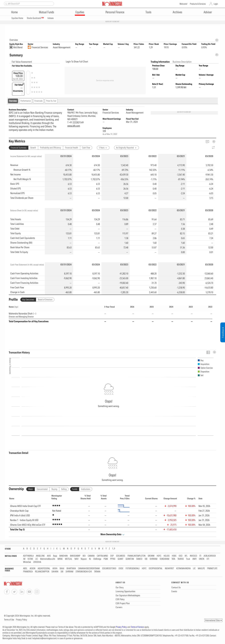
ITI (200, 556)
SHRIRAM (154, 559)
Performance (26, 101)
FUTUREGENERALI (133, 569)
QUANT (120, 559)
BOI (84, 556)
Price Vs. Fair (51, 101)
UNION (202, 559)
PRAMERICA (28, 572)
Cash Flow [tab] (86, 148)
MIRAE (60, 559)
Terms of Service (137, 627)
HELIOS (167, 556)
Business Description (182, 62)
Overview (13, 101)
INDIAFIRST (169, 569)
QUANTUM (130, 559)
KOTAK (30, 559)
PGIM (106, 559)
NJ (90, 559)
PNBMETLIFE (212, 569)
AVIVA (55, 569)
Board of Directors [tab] (45, 300)
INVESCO (193, 556)
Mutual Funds (46, 12)
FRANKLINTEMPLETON (136, 556)
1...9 (114, 549)
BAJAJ (62, 569)
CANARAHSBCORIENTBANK (89, 569)
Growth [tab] (33, 148)
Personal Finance (115, 12)
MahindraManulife (48, 559)
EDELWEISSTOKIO (109, 569)
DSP (112, 556)
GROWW (151, 556)
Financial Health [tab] (72, 148)
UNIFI (194, 559)
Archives (177, 12)
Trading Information (160, 62)
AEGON (32, 569)
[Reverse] (214, 148)
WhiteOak (27, 562)
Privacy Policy (21, 620)
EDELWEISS (121, 556)
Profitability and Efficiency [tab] (51, 148)
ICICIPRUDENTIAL (156, 569)
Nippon (84, 559)
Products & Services (198, 4)
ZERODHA (37, 562)
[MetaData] (214, 142)
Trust (188, 559)
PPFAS (113, 559)
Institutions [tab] (86, 489)
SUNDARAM (164, 559)
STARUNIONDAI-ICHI (84, 572)
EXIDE (121, 569)
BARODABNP (75, 556)
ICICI (181, 556)
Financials (38, 101)
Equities (80, 12)
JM (24, 559)
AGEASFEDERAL (44, 569)
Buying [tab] (54, 489)
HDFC (159, 556)
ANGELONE (40, 556)
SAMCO (139, 559)
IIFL (186, 556)
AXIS (49, 556)
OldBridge (97, 559)
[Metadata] (217, 55)
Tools (148, 12)
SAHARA (55, 572)
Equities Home (17, 18)
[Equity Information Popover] (217, 29)
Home (14, 12)
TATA (173, 559)
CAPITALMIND (102, 556)
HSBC (174, 556)
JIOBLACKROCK (210, 556)
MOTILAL (69, 559)
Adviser (208, 12)
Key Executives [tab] (28, 300)
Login (216, 4)
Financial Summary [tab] (19, 148)
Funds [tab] (75, 489)
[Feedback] (207, 142)
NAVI (76, 559)
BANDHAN (64, 556)
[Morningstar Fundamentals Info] (217, 40)
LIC (37, 559)
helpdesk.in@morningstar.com (44, 639)
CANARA (91, 556)
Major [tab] (31, 489)
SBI (146, 559)
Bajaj (55, 556)
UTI (208, 559)
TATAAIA (97, 572)
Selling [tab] (64, 489)
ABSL (25, 569)
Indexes (51, 18)
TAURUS (181, 559)
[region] (112, 177)
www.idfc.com (74, 126)
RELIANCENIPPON (42, 572)
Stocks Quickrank (35, 18)
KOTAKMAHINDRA (183, 569)
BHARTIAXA (71, 569)
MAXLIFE (201, 569)
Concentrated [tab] (42, 489)
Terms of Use (9, 620)
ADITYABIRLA (28, 556)
